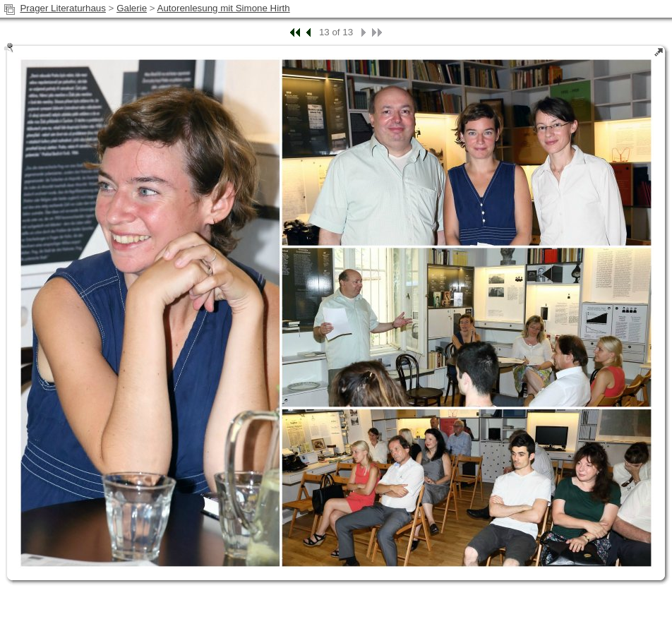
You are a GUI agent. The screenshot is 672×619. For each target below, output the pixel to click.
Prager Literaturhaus (63, 8)
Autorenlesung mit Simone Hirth (224, 8)
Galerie (132, 8)
